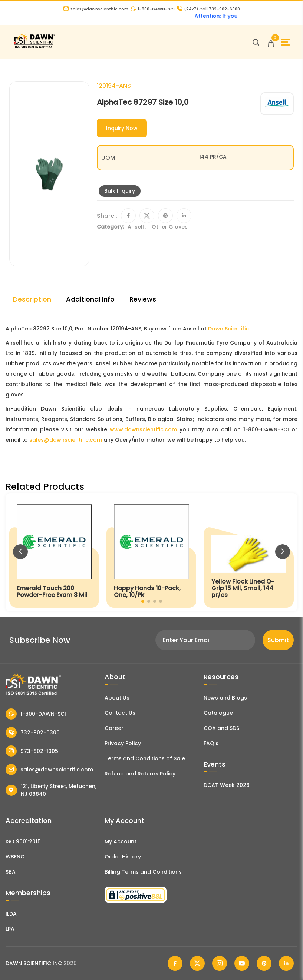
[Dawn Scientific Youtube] (242, 963)
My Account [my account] (121, 841)
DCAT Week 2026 (227, 785)
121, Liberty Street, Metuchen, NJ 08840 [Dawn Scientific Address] (51, 790)
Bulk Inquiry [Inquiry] (120, 191)
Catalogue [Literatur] (218, 713)
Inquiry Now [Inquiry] (122, 128)
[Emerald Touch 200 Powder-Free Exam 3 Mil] (54, 552)
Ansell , (138, 227)
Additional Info (90, 299)
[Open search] (256, 42)
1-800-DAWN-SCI (153, 9)
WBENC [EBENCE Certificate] (15, 857)
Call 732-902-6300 (208, 9)
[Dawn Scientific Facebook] (175, 963)
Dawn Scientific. (229, 329)
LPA (10, 929)
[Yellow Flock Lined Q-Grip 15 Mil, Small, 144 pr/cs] (249, 552)
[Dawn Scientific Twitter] (197, 963)
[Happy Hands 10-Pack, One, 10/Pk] (151, 552)
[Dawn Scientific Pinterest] (264, 963)
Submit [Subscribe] (278, 640)
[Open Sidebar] (285, 42)
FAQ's (211, 743)
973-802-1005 (32, 751)
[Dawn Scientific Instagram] (220, 963)
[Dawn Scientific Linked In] (286, 963)
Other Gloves (170, 227)
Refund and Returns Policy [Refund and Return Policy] (140, 774)
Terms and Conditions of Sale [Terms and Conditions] (145, 758)
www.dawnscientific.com (143, 429)
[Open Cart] (271, 42)
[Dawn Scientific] (34, 47)
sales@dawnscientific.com (96, 9)
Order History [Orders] (123, 857)
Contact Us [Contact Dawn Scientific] (120, 713)
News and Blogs (225, 698)
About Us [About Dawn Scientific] (117, 698)
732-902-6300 (33, 732)
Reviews (143, 299)
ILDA (11, 914)
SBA (11, 872)
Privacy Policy (123, 743)
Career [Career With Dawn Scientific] (114, 728)
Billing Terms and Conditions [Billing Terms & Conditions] (143, 872)
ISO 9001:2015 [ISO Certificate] (23, 841)
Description (32, 299)
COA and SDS (221, 728)
